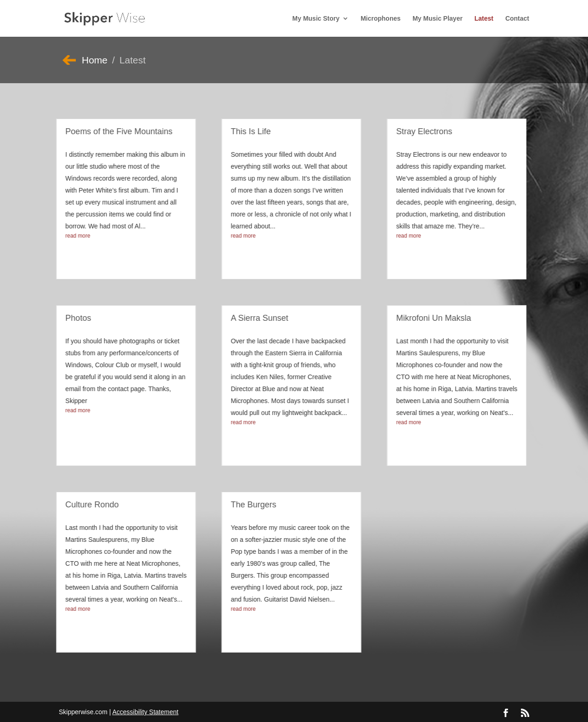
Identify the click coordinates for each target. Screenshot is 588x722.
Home (95, 60)
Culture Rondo (84, 505)
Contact (517, 19)
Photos (70, 318)
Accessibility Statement (145, 712)
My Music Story (316, 19)
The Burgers (245, 505)
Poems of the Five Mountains (110, 131)
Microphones (381, 19)
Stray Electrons (416, 131)
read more (69, 236)
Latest (484, 19)
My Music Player (438, 19)
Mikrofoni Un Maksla (425, 318)
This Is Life (242, 131)
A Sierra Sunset (251, 318)
